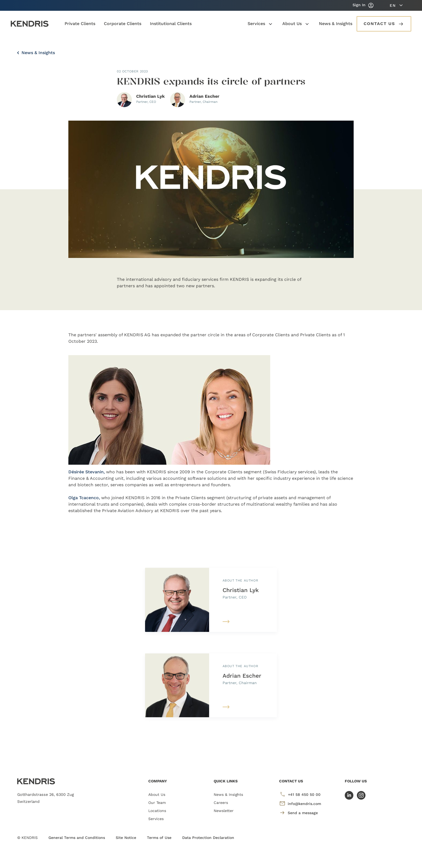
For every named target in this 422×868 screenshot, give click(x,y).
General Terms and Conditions (77, 838)
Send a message (298, 813)
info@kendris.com (300, 803)
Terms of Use (159, 838)
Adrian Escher (242, 676)
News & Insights (36, 53)
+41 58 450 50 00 (300, 794)
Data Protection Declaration (208, 838)
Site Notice (126, 838)
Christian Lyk (241, 590)
